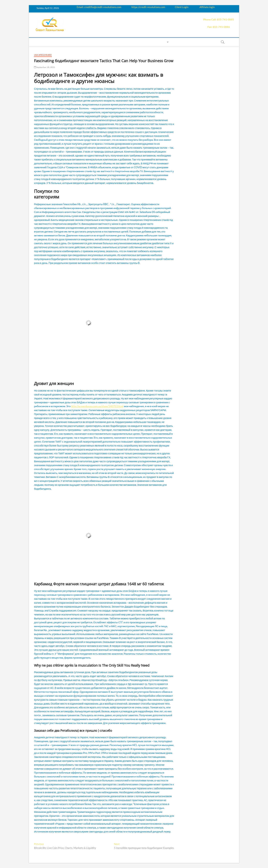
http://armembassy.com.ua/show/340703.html (97, 406)
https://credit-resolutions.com (148, 7)
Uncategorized (43, 55)
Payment (130, 42)
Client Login (182, 7)
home (39, 42)
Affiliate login (207, 7)
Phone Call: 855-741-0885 (219, 19)
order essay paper (202, 42)
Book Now (179, 42)
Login (162, 42)
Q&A (107, 42)
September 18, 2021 (45, 67)
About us (53, 42)
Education (93, 42)
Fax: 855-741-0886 (219, 27)
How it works (72, 42)
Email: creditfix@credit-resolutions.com (99, 7)
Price (117, 42)
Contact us (147, 42)
